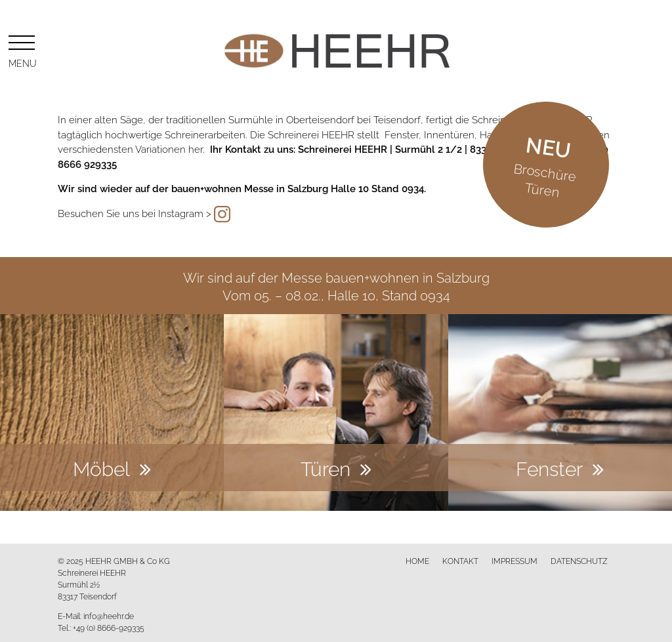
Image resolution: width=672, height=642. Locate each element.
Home (417, 560)
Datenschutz (579, 560)
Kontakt (460, 560)
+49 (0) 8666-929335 (109, 627)
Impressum (514, 560)
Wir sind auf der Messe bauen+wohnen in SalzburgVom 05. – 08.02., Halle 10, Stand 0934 (336, 285)
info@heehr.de (109, 615)
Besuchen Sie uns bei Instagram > (135, 212)
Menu (22, 49)
